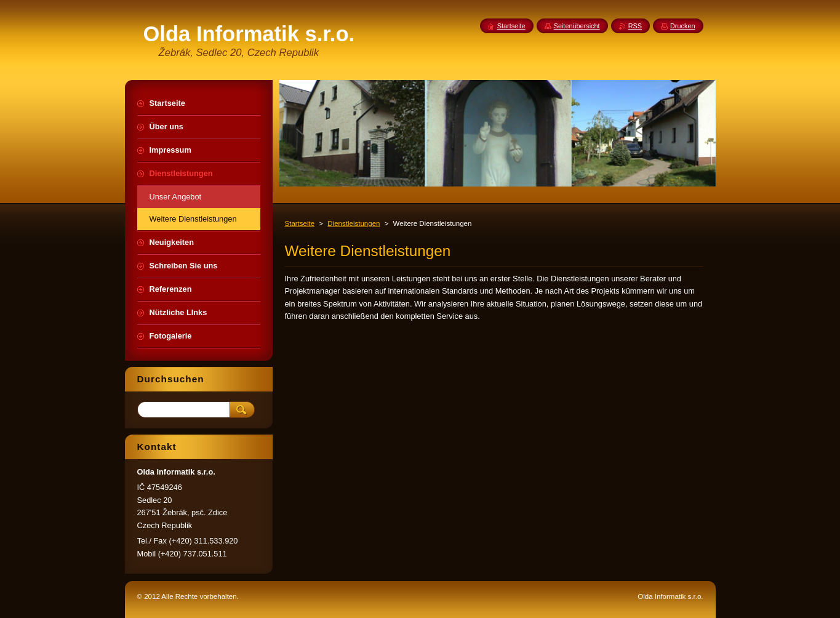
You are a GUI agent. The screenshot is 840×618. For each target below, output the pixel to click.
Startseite (300, 223)
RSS (635, 26)
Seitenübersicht (577, 26)
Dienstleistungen (354, 223)
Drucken (683, 26)
